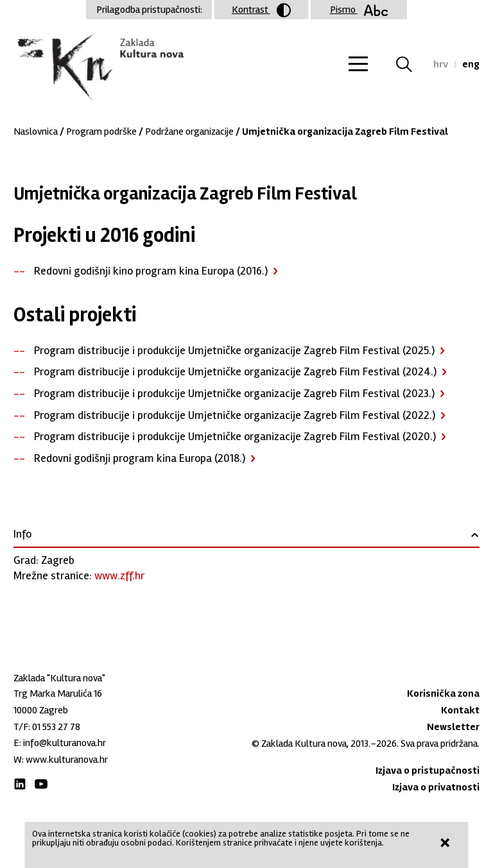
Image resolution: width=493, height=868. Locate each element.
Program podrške (101, 132)
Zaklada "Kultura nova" (99, 68)
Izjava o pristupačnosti (428, 770)
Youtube (41, 784)
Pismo (359, 10)
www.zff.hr (119, 575)
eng (471, 64)
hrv (441, 64)
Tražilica (412, 64)
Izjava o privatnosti (436, 787)
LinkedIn (20, 784)
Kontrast (261, 10)
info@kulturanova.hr (65, 743)
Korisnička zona (443, 694)
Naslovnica (36, 132)
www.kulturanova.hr (67, 760)
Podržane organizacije (189, 132)
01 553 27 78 (56, 727)
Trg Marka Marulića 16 (58, 694)
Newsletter (453, 727)
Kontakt (460, 710)
